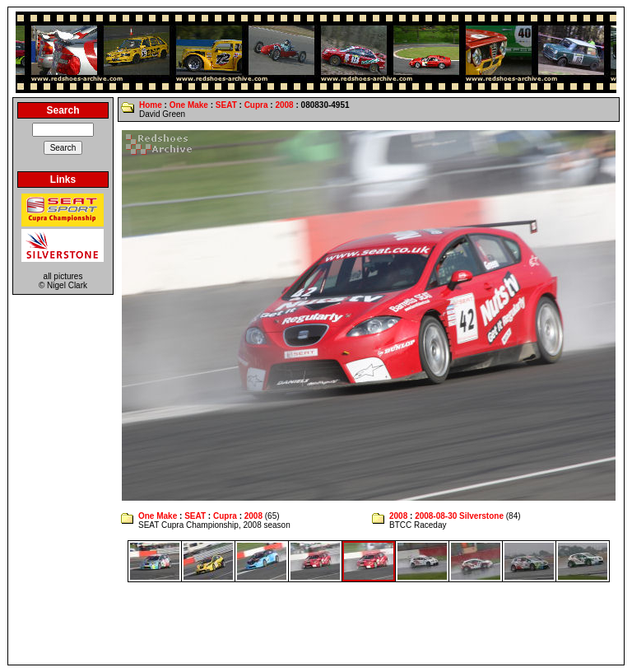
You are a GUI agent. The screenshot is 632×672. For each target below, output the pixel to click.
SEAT (226, 105)
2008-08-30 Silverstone (459, 516)
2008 (284, 105)
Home (151, 105)
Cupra (256, 105)
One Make (189, 105)
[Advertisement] (316, 623)
